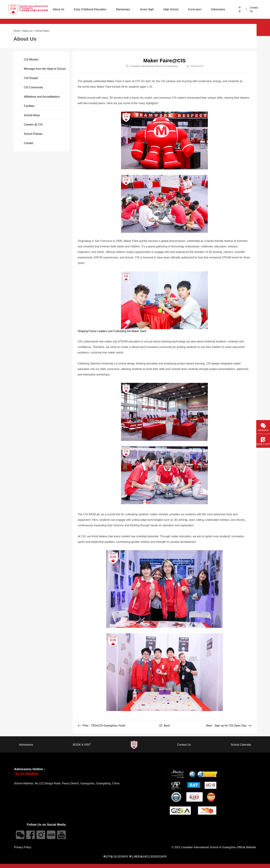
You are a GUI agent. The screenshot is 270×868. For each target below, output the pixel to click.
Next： (229, 726)
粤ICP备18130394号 (116, 857)
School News (42, 31)
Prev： (101, 726)
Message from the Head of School (45, 69)
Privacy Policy (23, 847)
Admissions (218, 9)
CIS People (31, 78)
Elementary (123, 9)
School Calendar (241, 745)
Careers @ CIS (33, 125)
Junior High (147, 9)
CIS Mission (31, 59)
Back (165, 726)
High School (171, 9)
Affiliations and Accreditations (42, 97)
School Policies (33, 134)
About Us (59, 9)
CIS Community (33, 87)
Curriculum (195, 9)
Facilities (29, 106)
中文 (240, 9)
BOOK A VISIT (82, 745)
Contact (28, 143)
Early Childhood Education (90, 9)
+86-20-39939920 (26, 774)
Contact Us (254, 9)
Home (17, 31)
